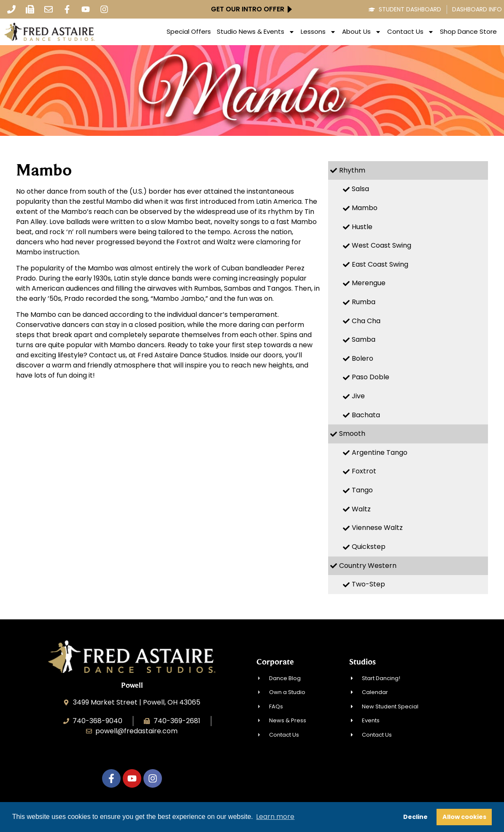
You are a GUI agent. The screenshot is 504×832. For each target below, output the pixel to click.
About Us (362, 32)
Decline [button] (415, 817)
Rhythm (352, 170)
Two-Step (368, 584)
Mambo (365, 208)
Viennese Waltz (377, 528)
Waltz (361, 509)
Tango (362, 490)
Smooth (352, 434)
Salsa (360, 189)
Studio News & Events (256, 32)
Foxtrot (364, 471)
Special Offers (189, 32)
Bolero (363, 358)
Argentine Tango (380, 452)
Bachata (366, 415)
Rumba (364, 302)
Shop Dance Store (468, 32)
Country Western (368, 566)
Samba (364, 339)
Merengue (369, 283)
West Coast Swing (381, 245)
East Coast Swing (380, 264)
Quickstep (369, 547)
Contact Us (411, 32)
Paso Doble (371, 377)
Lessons (318, 32)
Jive (358, 396)
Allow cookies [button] (464, 817)
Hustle (362, 227)
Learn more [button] (275, 817)
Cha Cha (366, 321)
